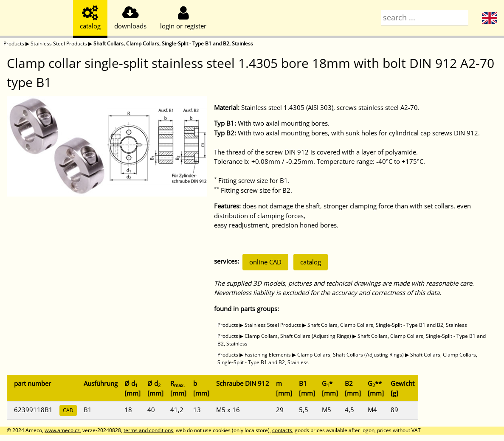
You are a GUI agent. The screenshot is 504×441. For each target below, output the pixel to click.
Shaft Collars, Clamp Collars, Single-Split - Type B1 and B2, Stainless (173, 44)
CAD (68, 410)
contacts (282, 430)
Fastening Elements (268, 355)
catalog (311, 262)
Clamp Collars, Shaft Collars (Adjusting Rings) (298, 336)
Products (14, 44)
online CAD (265, 262)
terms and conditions (148, 430)
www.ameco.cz (62, 430)
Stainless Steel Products (59, 44)
